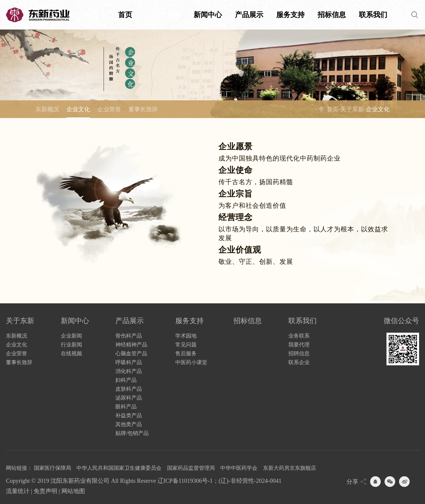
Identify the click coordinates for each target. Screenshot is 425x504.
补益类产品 (129, 415)
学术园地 (186, 336)
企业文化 (78, 109)
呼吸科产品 (129, 362)
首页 (125, 15)
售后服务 (186, 354)
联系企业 (299, 362)
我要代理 (299, 345)
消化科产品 (129, 371)
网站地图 (73, 491)
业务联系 (299, 336)
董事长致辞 (143, 109)
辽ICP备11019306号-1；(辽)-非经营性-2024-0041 (220, 481)
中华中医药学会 (239, 468)
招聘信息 (299, 354)
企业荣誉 (109, 109)
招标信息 (332, 15)
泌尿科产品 (129, 398)
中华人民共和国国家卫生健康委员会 (119, 468)
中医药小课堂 (191, 362)
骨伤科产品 (129, 336)
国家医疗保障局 (53, 468)
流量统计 (18, 491)
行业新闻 (71, 345)
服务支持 (290, 15)
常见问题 (186, 345)
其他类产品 (129, 424)
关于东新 (166, 15)
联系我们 (373, 15)
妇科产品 (126, 380)
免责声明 (45, 491)
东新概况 (47, 109)
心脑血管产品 (131, 354)
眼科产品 (126, 407)
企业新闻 (71, 336)
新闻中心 (208, 15)
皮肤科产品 (129, 389)
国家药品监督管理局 (191, 468)
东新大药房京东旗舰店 (290, 468)
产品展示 (249, 15)
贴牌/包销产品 (132, 433)
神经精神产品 (131, 345)
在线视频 (71, 354)
